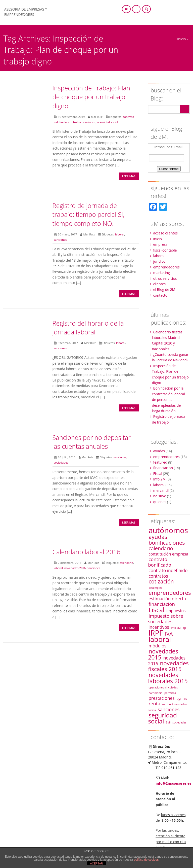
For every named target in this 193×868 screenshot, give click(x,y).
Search (185, 109)
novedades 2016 (75, 568)
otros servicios (165, 278)
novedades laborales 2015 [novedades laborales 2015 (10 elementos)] (168, 678)
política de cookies (146, 860)
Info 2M (160, 479)
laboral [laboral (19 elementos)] (160, 639)
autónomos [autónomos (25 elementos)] (168, 530)
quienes (160, 502)
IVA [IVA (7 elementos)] (169, 634)
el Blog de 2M (164, 289)
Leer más (129, 176)
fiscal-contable (165, 250)
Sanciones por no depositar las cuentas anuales (92, 442)
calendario (126, 563)
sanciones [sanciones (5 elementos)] (169, 709)
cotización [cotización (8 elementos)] (161, 581)
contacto (160, 295)
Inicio (182, 39)
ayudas (159, 451)
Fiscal (158, 474)
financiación (163, 468)
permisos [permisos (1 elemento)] (170, 693)
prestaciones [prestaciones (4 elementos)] (161, 698)
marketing (162, 273)
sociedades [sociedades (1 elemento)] (179, 722)
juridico (159, 261)
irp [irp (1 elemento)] (184, 628)
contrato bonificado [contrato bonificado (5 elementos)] (160, 562)
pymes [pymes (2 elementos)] (182, 698)
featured (160, 462)
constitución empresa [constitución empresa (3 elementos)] (168, 554)
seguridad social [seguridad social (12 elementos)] (162, 718)
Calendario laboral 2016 (86, 552)
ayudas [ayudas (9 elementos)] (158, 537)
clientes (160, 284)
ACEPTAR (96, 863)
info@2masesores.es (173, 783)
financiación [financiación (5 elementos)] (162, 604)
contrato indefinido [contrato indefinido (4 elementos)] (168, 570)
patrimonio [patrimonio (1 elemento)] (155, 693)
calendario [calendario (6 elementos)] (161, 548)
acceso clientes (166, 233)
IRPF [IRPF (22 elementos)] (156, 633)
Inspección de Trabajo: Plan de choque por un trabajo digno (91, 97)
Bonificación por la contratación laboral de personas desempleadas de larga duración (168, 400)
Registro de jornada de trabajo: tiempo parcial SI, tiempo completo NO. (88, 214)
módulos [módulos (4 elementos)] (157, 646)
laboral (120, 234)
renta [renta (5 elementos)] (154, 703)
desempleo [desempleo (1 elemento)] (155, 588)
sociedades (61, 462)
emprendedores (166, 267)
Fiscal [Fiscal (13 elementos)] (156, 610)
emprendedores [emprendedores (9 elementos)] (170, 593)
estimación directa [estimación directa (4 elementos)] (167, 599)
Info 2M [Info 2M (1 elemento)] (176, 628)
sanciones (89, 122)
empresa (160, 244)
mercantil (161, 490)
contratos (75, 122)
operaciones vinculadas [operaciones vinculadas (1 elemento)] (163, 687)
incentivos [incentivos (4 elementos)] (159, 627)
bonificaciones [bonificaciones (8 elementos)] (167, 543)
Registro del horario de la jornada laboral (88, 327)
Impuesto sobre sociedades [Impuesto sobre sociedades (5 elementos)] (166, 619)
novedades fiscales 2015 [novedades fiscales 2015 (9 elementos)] (168, 666)
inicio (158, 239)
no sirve (160, 496)
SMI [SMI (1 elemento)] (168, 722)
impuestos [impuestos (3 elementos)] (176, 611)
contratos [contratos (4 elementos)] (158, 576)
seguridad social (107, 122)
